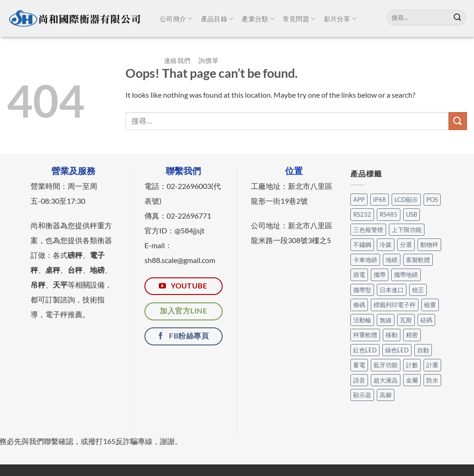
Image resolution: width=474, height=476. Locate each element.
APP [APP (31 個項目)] (359, 200)
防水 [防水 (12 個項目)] (432, 380)
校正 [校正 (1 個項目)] (418, 290)
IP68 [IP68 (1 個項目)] (380, 200)
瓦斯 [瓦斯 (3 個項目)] (406, 320)
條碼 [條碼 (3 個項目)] (359, 305)
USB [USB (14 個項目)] (412, 214)
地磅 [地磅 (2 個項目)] (392, 260)
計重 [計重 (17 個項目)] (432, 365)
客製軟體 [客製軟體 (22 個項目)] (418, 260)
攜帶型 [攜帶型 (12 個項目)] (362, 290)
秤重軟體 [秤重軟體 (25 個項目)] (365, 335)
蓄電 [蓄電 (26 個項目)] (359, 365)
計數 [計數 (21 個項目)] (412, 365)
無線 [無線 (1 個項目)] (386, 320)
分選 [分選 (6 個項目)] (406, 244)
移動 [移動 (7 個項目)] (392, 335)
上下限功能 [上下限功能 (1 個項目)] (407, 230)
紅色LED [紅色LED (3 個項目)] (365, 350)
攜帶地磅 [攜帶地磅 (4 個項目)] (406, 275)
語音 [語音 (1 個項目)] (359, 380)
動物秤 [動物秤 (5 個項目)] (429, 244)
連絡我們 (177, 60)
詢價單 (209, 60)
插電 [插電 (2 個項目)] (359, 275)
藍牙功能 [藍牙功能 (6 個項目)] (386, 365)
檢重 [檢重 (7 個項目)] (430, 305)
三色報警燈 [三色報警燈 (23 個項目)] (368, 230)
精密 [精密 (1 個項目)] (412, 335)
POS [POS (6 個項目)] (432, 200)
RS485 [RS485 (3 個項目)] (389, 214)
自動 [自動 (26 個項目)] (423, 350)
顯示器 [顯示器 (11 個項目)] (362, 395)
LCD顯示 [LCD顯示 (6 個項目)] (406, 200)
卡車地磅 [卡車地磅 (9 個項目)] (365, 260)
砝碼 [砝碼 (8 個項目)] (426, 320)
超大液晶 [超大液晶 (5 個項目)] (386, 380)
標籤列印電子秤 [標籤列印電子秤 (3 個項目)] (395, 305)
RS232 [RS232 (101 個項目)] (362, 214)
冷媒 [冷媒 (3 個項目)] (386, 244)
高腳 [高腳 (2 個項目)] (386, 395)
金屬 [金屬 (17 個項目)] (412, 380)
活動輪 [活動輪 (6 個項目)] (362, 320)
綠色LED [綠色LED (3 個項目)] (397, 350)
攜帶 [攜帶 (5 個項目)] (380, 275)
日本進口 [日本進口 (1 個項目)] (392, 290)
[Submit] (457, 18)
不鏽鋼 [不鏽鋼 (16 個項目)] (362, 244)
